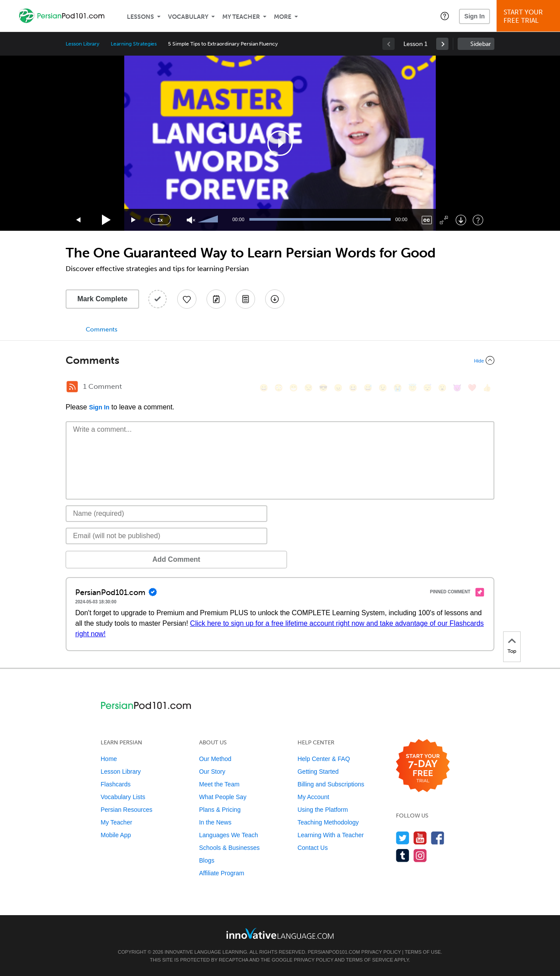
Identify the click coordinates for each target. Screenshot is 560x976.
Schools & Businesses (229, 848)
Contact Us (313, 848)
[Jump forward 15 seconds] (134, 220)
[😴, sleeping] (427, 388)
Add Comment (111, 559)
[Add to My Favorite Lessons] (187, 299)
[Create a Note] (216, 299)
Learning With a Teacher (331, 835)
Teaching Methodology (328, 822)
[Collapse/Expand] (280, 360)
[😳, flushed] (279, 388)
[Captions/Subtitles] (427, 220)
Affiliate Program (222, 873)
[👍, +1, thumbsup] (487, 388)
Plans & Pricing (220, 810)
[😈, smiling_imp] (457, 388)
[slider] (209, 220)
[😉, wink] (383, 388)
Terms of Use (423, 952)
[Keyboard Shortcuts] (478, 220)
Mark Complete (103, 299)
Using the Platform (323, 810)
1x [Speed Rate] (160, 220)
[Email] (166, 536)
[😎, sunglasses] (323, 388)
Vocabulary (188, 17)
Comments (101, 329)
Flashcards (115, 784)
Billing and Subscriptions (331, 784)
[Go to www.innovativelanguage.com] (280, 933)
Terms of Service (370, 960)
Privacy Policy (381, 952)
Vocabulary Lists (123, 797)
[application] (280, 143)
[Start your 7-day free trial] (423, 766)
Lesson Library (82, 44)
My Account (313, 797)
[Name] (166, 514)
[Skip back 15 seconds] (79, 220)
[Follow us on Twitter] (403, 838)
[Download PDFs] (245, 299)
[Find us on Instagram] (420, 855)
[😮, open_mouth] (442, 388)
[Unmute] (191, 220)
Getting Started (318, 772)
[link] (442, 44)
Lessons (140, 17)
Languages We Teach (229, 835)
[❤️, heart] (472, 388)
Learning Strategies (134, 44)
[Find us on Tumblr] (403, 855)
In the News (215, 822)
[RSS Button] (72, 387)
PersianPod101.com (334, 952)
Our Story (212, 772)
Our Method (215, 759)
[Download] (461, 220)
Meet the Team (219, 784)
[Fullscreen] (444, 220)
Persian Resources (126, 810)
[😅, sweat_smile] (368, 388)
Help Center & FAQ (324, 759)
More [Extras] (283, 17)
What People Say (223, 797)
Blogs (207, 860)
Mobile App (116, 835)
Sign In (474, 16)
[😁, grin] (294, 388)
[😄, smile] (264, 388)
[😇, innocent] (413, 388)
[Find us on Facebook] (438, 838)
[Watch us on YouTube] (420, 838)
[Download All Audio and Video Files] (275, 299)
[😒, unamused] (308, 388)
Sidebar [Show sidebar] (481, 44)
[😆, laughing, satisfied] (353, 388)
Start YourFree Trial (530, 16)
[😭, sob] (398, 388)
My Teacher (241, 17)
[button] (445, 16)
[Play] (107, 220)
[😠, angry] (338, 388)
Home (109, 759)
